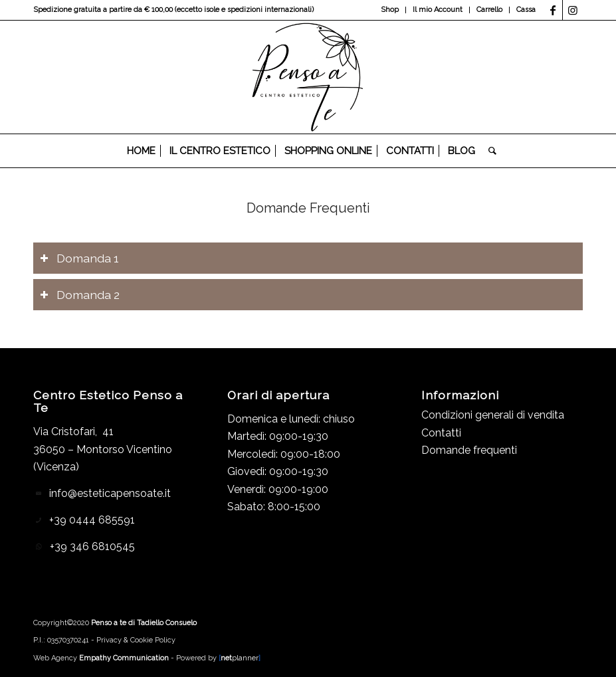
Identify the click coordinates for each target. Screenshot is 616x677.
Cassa (526, 10)
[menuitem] (390, 10)
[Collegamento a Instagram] (573, 10)
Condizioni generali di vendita (493, 415)
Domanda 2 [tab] (80, 295)
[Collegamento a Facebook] (553, 10)
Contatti (441, 433)
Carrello (489, 10)
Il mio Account (438, 10)
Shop (390, 10)
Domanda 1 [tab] (79, 258)
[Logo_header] (308, 77)
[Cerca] (489, 151)
